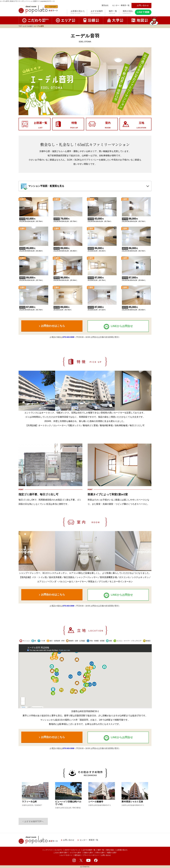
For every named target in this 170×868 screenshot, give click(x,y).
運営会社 (78, 855)
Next (148, 391)
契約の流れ (128, 12)
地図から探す (112, 853)
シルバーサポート (66, 855)
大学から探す (100, 853)
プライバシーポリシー (91, 855)
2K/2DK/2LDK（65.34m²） (102, 248)
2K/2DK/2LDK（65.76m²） (102, 277)
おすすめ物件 (97, 12)
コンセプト (58, 850)
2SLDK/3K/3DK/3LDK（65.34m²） (68, 277)
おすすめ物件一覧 (89, 850)
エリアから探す (76, 853)
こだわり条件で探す (61, 853)
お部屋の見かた (78, 12)
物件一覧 (113, 12)
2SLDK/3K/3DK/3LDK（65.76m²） (34, 218)
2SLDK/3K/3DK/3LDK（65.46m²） (34, 248)
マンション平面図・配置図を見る (46, 186)
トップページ (47, 850)
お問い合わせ (106, 855)
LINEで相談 (143, 12)
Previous (22, 391)
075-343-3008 (68, 337)
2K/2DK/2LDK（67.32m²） (102, 307)
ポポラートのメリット (72, 850)
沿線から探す (88, 853)
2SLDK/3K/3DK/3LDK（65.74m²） (136, 218)
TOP (20, 26)
